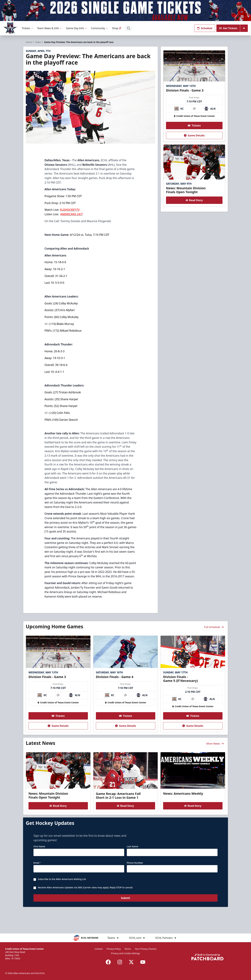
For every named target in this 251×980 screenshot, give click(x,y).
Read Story (194, 206)
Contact (99, 949)
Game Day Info (77, 28)
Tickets (28, 28)
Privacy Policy (114, 949)
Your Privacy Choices (146, 949)
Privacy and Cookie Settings (126, 953)
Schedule (205, 28)
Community (100, 28)
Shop (117, 28)
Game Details (194, 141)
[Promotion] (125, 10)
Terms (128, 949)
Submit (126, 911)
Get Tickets (228, 28)
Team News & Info (50, 28)
